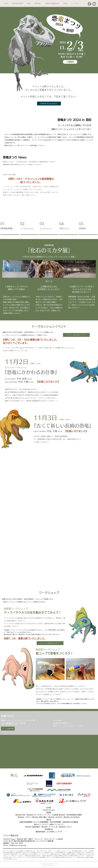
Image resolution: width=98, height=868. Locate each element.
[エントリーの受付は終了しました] (76, 335)
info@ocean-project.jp (18, 845)
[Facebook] (90, 4)
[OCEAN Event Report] (49, 104)
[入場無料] (70, 62)
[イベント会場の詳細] (8, 729)
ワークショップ (46, 228)
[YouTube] (94, 4)
